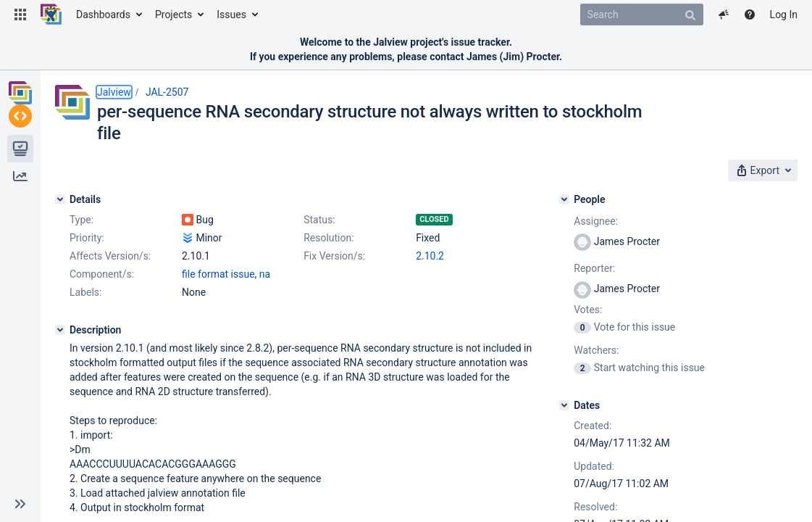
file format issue (218, 324)
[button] (20, 14)
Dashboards (103, 14)
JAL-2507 (167, 92)
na (265, 324)
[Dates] (621, 401)
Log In (784, 14)
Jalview (114, 92)
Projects (173, 14)
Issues (231, 14)
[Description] (60, 380)
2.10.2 (196, 306)
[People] (621, 195)
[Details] (60, 195)
